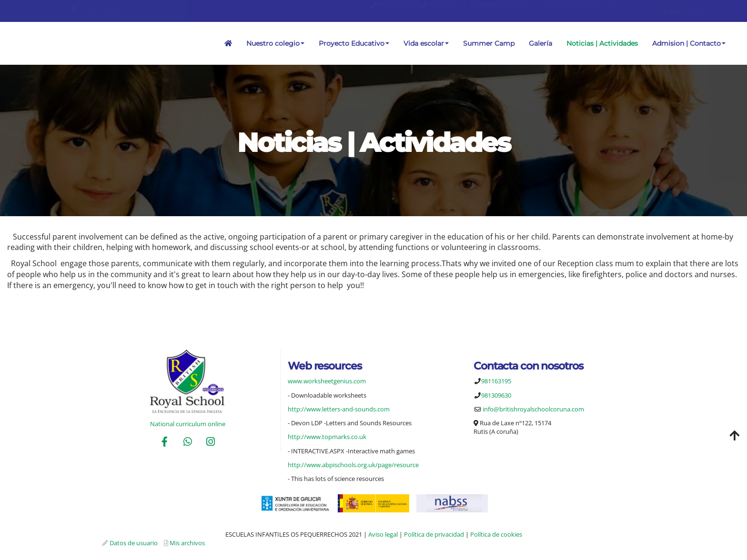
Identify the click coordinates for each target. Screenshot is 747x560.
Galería (540, 43)
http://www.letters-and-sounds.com (339, 409)
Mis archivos (187, 543)
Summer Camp (489, 43)
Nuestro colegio (275, 43)
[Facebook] (164, 443)
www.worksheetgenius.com (327, 381)
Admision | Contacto (689, 43)
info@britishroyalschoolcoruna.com (559, 5)
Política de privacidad (434, 534)
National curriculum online (188, 424)
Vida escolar (426, 43)
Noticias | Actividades (602, 43)
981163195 (395, 5)
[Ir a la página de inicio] (5, 43)
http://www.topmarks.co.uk (327, 437)
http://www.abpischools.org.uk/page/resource (353, 465)
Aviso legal (383, 534)
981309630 (444, 5)
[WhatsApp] (188, 443)
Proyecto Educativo (354, 43)
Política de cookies (496, 534)
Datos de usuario (134, 543)
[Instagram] (211, 443)
